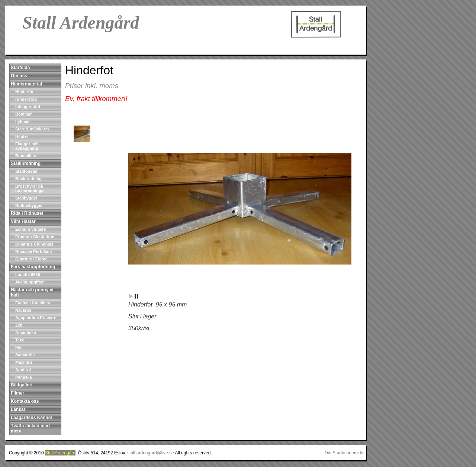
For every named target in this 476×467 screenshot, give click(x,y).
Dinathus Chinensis (34, 244)
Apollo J (23, 370)
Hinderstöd (26, 99)
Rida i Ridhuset (27, 213)
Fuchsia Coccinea (33, 303)
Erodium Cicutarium (35, 237)
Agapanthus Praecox (36, 318)
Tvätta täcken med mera (30, 428)
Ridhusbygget (29, 205)
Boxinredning (28, 179)
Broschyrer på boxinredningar (30, 188)
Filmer (17, 393)
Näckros (23, 310)
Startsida (20, 68)
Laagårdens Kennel (31, 418)
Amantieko (26, 333)
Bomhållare (26, 156)
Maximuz (24, 362)
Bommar (24, 114)
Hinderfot (24, 92)
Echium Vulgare (31, 229)
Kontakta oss (25, 401)
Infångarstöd (28, 107)
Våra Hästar (23, 221)
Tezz (20, 340)
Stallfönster (27, 171)
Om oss (19, 76)
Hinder (22, 136)
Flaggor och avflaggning (27, 146)
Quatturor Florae (31, 259)
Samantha (25, 355)
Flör (19, 347)
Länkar (18, 409)
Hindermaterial (26, 84)
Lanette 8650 (28, 275)
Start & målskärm (32, 129)
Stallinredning (26, 163)
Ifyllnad (22, 121)
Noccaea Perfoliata (33, 252)
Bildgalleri (22, 385)
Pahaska (24, 377)
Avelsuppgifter (30, 282)
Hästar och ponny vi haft (32, 292)
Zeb (19, 325)
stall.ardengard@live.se (151, 453)
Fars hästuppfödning (33, 267)
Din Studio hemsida (344, 453)
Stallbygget (26, 198)
